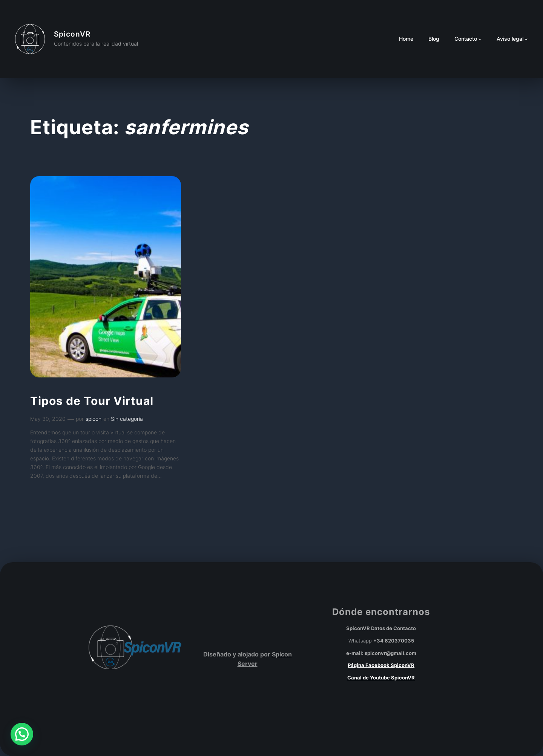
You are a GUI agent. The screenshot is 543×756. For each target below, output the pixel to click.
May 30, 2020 (48, 419)
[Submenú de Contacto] (480, 39)
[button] (22, 734)
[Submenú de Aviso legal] (526, 39)
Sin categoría (127, 419)
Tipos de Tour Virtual (92, 401)
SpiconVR (72, 34)
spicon (94, 419)
